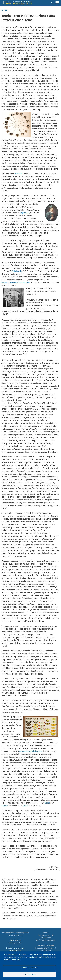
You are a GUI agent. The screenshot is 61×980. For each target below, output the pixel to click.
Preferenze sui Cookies (30, 968)
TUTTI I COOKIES (30, 975)
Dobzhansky (17, 271)
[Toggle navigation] (57, 2)
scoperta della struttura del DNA (16, 283)
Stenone (19, 174)
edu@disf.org (20, 948)
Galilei (25, 806)
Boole (47, 803)
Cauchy (4, 806)
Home (4, 10)
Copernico (24, 213)
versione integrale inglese (30, 751)
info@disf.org (11, 948)
